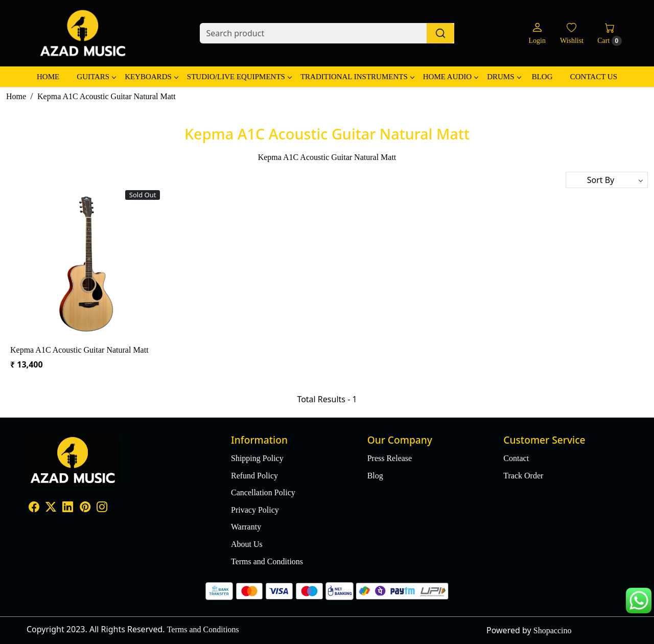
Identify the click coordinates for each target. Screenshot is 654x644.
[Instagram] (102, 508)
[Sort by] (607, 180)
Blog (542, 77)
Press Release (390, 458)
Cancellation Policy (263, 492)
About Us (247, 544)
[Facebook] (34, 508)
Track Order (523, 476)
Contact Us (594, 77)
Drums (504, 77)
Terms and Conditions (267, 561)
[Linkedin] (68, 508)
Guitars (96, 77)
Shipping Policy (257, 458)
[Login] (537, 33)
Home (48, 77)
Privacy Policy (255, 510)
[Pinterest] (85, 508)
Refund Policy (254, 476)
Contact (516, 458)
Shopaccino (553, 630)
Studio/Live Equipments (239, 77)
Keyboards (151, 77)
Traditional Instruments (357, 77)
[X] (51, 508)
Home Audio (450, 77)
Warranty (246, 527)
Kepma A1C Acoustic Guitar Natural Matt (79, 350)
